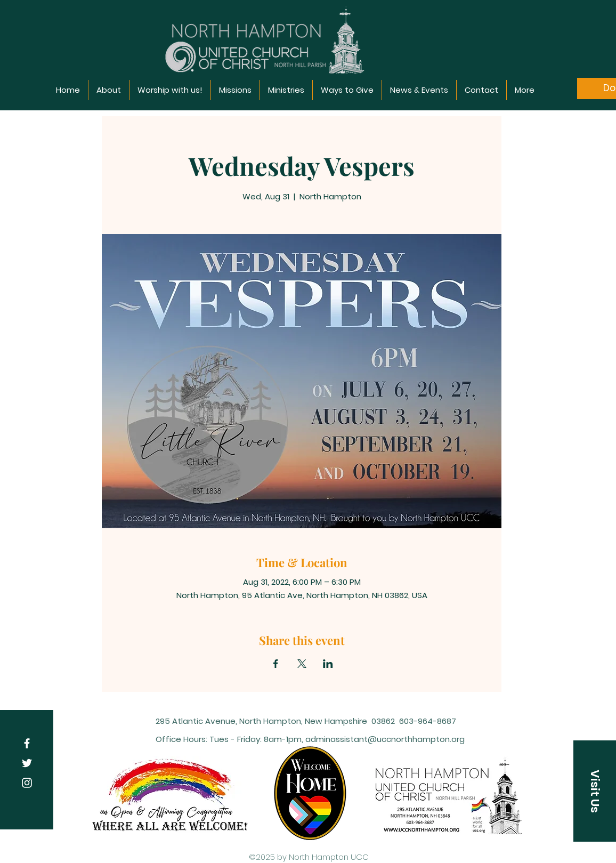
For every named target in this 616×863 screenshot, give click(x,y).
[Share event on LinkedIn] (328, 664)
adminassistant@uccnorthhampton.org (385, 739)
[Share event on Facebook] (276, 664)
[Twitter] (27, 763)
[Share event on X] (302, 664)
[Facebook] (27, 743)
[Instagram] (27, 783)
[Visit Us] (595, 791)
